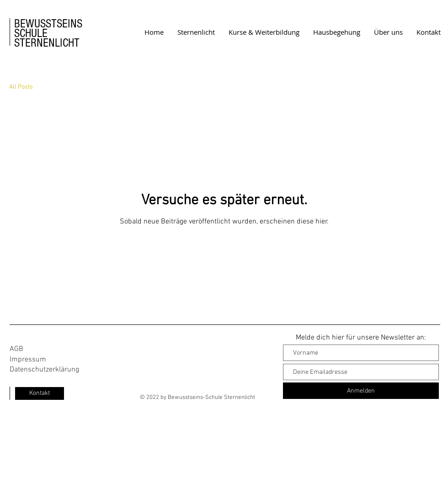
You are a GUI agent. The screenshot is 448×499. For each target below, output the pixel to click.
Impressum (28, 360)
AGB (16, 349)
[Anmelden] (361, 391)
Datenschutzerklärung (44, 370)
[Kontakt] (40, 393)
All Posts (21, 87)
